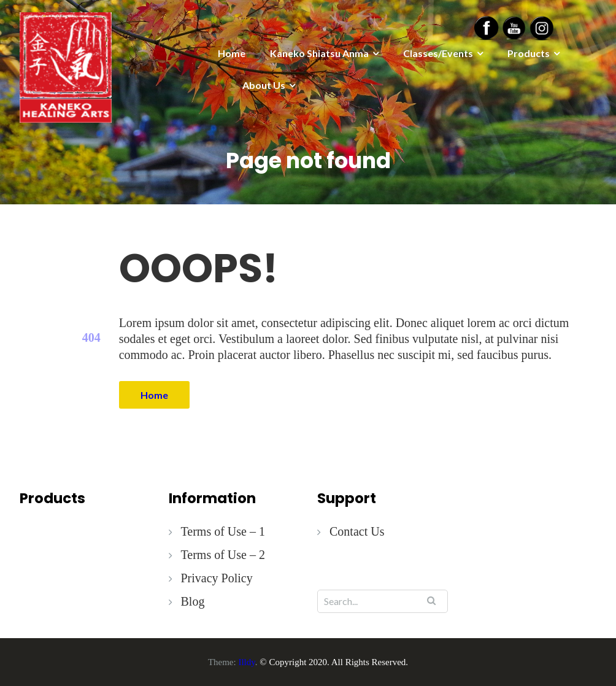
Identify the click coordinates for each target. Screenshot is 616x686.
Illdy (246, 662)
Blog (193, 601)
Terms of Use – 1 (223, 531)
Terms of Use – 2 (223, 555)
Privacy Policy (217, 578)
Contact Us (357, 531)
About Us (264, 85)
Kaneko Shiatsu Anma (319, 53)
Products (529, 53)
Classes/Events (438, 53)
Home (232, 53)
